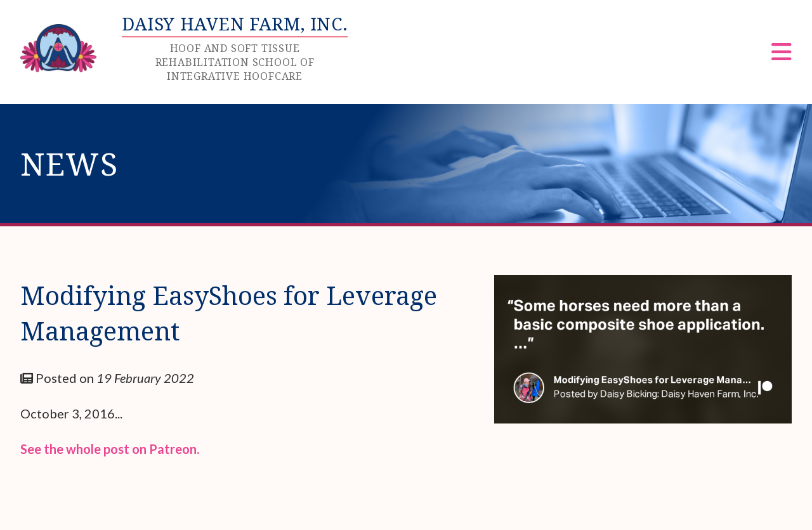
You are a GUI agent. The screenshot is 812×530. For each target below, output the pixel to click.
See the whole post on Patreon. (110, 449)
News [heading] (69, 164)
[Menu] (782, 56)
